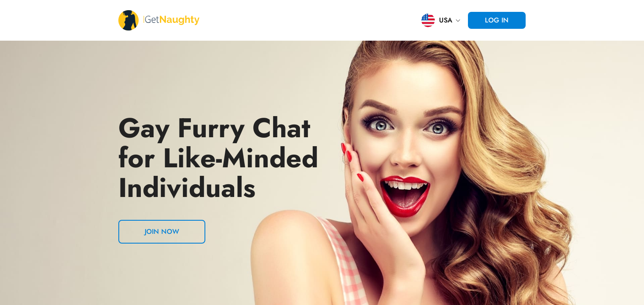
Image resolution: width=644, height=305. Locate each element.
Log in (497, 20)
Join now (162, 232)
